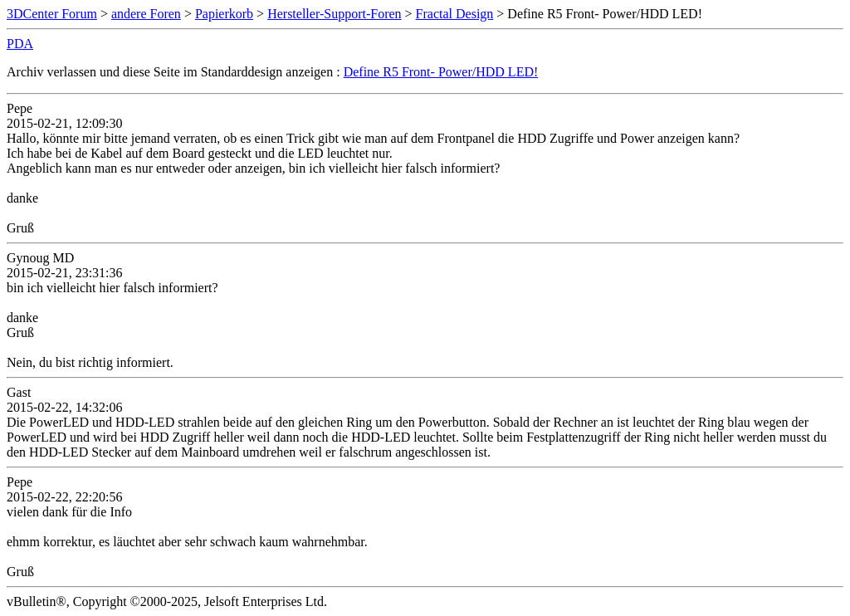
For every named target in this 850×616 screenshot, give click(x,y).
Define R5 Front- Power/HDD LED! (441, 72)
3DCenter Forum (52, 14)
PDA (20, 44)
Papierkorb (224, 14)
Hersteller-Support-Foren (334, 14)
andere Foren (146, 14)
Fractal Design (455, 14)
